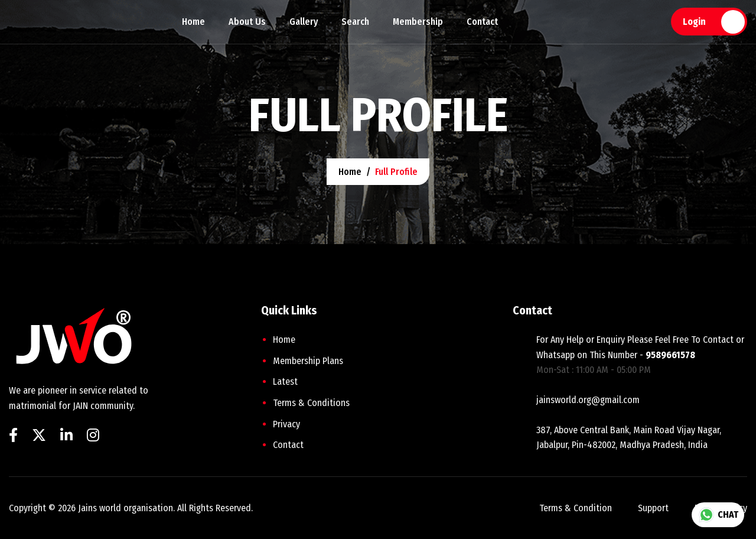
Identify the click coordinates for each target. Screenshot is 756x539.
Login (694, 22)
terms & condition (576, 508)
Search (355, 22)
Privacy (286, 424)
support (653, 508)
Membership (418, 22)
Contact (482, 22)
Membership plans (308, 361)
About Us (247, 22)
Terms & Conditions (311, 403)
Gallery (304, 22)
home (350, 172)
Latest (285, 381)
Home (193, 22)
